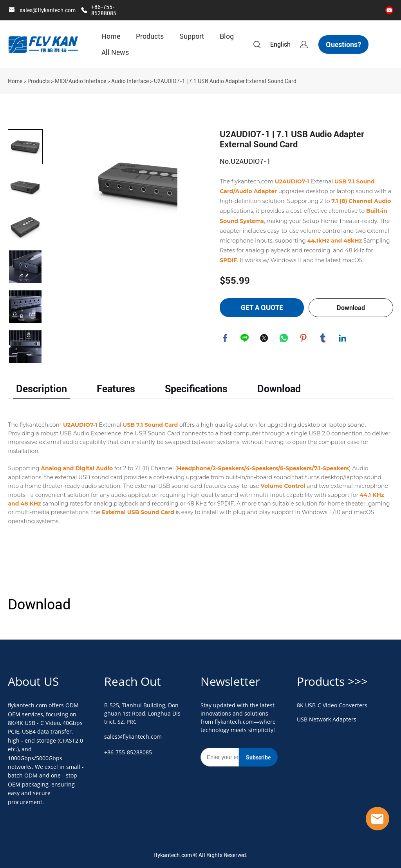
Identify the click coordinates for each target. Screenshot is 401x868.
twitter (265, 339)
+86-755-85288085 (104, 10)
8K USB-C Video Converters (332, 705)
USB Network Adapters (327, 719)
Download (351, 308)
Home (111, 36)
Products (150, 36)
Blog (227, 36)
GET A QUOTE (262, 307)
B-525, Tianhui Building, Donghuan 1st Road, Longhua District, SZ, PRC (142, 713)
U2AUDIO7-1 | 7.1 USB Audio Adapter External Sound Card (225, 81)
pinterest (304, 339)
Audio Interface (130, 81)
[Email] (220, 757)
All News (115, 52)
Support (192, 36)
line (245, 339)
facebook (226, 339)
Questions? (343, 44)
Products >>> (332, 681)
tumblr (323, 339)
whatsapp (284, 339)
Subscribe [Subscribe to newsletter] (258, 757)
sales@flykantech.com (48, 10)
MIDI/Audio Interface (80, 81)
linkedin (343, 339)
